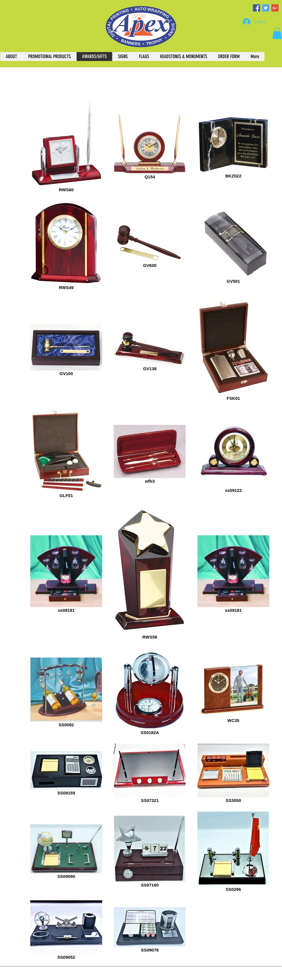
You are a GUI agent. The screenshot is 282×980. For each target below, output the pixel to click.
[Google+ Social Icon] (275, 8)
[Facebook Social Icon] (257, 8)
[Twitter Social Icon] (266, 8)
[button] (277, 33)
